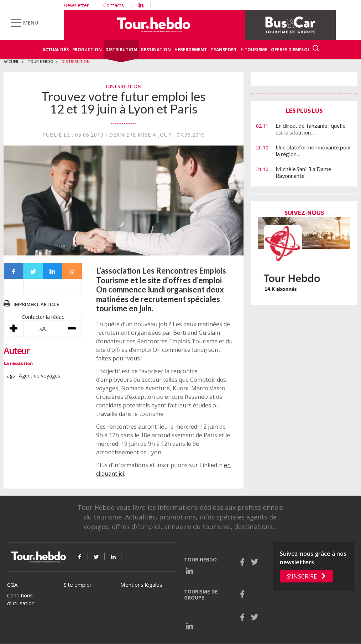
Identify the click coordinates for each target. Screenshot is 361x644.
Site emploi (77, 585)
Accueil (11, 61)
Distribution (121, 50)
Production (87, 50)
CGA (12, 585)
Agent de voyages (40, 376)
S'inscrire (302, 576)
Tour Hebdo (40, 61)
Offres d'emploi (290, 50)
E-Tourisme (254, 50)
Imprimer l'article (36, 304)
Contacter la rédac (43, 317)
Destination (156, 50)
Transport (224, 50)
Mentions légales (141, 585)
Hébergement (191, 50)
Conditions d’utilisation (21, 599)
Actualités (56, 50)
